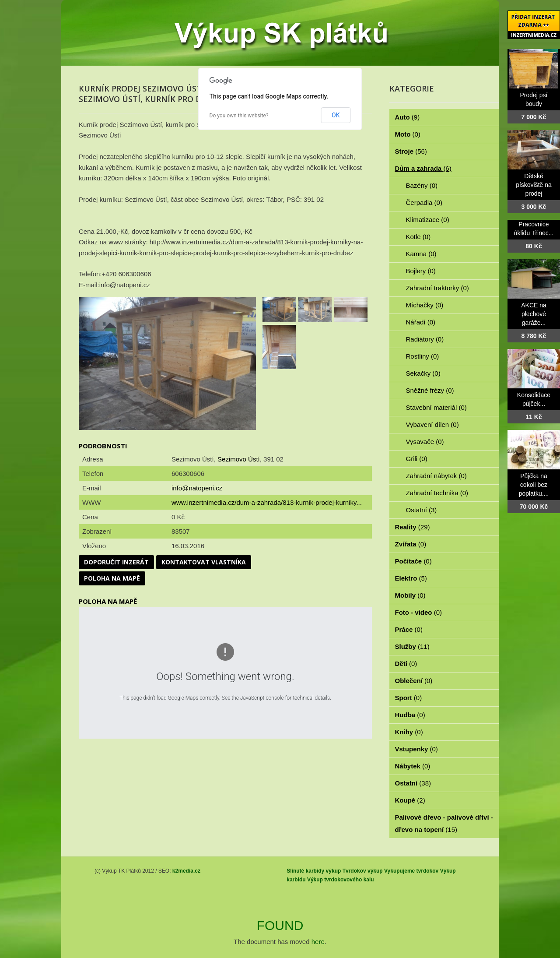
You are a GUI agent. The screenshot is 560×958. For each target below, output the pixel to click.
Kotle (418, 237)
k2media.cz (186, 871)
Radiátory (425, 339)
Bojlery (421, 271)
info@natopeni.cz (197, 488)
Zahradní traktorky (437, 288)
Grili (417, 459)
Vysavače (425, 442)
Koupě (410, 800)
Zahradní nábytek (436, 476)
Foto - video (419, 612)
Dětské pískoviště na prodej (534, 185)
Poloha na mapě (112, 578)
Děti (406, 664)
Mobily (410, 595)
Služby (412, 646)
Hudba (410, 715)
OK (336, 115)
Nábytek (413, 766)
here (318, 942)
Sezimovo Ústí (239, 459)
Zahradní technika (437, 493)
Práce (409, 629)
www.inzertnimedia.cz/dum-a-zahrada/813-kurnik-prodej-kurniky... (267, 502)
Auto (408, 117)
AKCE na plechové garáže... (534, 314)
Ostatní (422, 510)
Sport (409, 698)
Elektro (411, 578)
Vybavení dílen (432, 424)
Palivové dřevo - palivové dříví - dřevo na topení (444, 823)
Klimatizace (428, 220)
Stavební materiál (436, 407)
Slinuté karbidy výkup (314, 871)
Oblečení (414, 681)
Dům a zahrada (423, 168)
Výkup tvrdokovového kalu (341, 880)
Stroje (411, 151)
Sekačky (423, 373)
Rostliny (423, 356)
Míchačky (425, 305)
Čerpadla (424, 203)
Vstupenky (416, 749)
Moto (408, 134)
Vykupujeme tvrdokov (411, 871)
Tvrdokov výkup (363, 871)
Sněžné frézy (430, 390)
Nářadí (421, 322)
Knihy (409, 732)
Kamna (421, 254)
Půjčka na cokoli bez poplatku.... (534, 485)
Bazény (422, 185)
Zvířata (411, 544)
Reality (413, 527)
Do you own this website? (239, 116)
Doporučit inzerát (116, 562)
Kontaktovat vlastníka (204, 562)
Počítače (413, 561)
